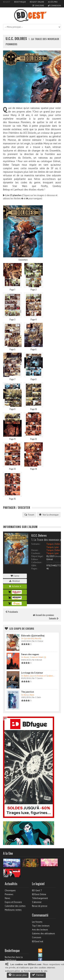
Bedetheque (20, 2)
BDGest (7, 2)
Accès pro (53, 2)
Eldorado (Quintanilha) (33, 636)
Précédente (12, 612)
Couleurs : (36, 553)
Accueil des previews (43, 615)
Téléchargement (40, 898)
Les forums (37, 922)
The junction (27, 692)
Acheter (15, 586)
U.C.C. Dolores (17, 39)
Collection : (37, 562)
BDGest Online (37, 2)
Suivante (54, 618)
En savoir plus (18, 975)
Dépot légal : (37, 556)
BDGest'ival (38, 941)
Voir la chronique (49, 515)
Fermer (38, 975)
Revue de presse (40, 906)
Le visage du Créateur (32, 673)
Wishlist (15, 581)
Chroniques (10, 890)
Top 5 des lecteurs (41, 926)
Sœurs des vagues (30, 654)
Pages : (35, 569)
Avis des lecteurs (40, 930)
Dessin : (35, 550)
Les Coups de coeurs (22, 628)
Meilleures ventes (13, 910)
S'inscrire (38, 6)
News (7, 898)
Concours (37, 937)
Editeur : (35, 559)
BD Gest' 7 (37, 890)
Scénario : (36, 544)
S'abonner (37, 902)
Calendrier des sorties (15, 906)
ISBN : (34, 566)
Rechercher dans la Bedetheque (14, 959)
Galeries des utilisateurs (43, 933)
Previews (9, 894)
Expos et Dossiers (13, 902)
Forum (29, 515)
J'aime (15, 576)
